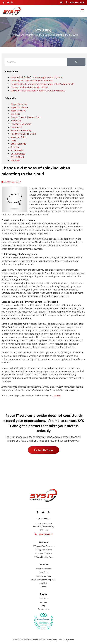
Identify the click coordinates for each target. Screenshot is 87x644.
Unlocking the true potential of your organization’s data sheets (42, 84)
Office (14, 140)
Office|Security (18, 144)
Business (15, 114)
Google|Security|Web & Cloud (26, 117)
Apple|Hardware (19, 107)
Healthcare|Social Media (23, 134)
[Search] (76, 62)
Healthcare (16, 127)
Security (15, 147)
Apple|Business (19, 104)
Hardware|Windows (21, 124)
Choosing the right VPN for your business (32, 81)
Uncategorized (18, 154)
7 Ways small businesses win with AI (29, 87)
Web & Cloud (17, 157)
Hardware (16, 121)
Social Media (17, 150)
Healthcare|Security (21, 130)
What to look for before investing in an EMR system (37, 77)
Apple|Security (18, 111)
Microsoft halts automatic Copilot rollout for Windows (38, 91)
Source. (57, 396)
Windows (15, 160)
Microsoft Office (19, 137)
